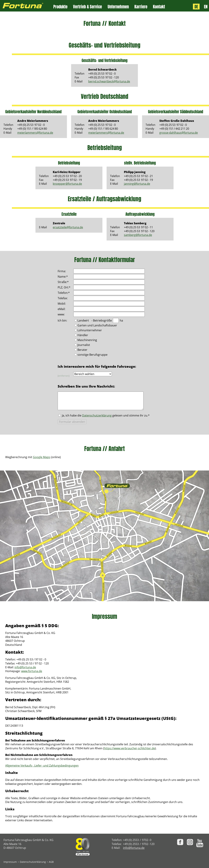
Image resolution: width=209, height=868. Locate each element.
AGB (51, 862)
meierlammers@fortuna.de (35, 133)
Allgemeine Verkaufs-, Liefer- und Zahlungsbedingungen (42, 766)
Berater (82, 350)
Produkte (60, 7)
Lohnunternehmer (90, 330)
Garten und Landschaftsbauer (97, 326)
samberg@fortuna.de (138, 235)
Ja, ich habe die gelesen (106, 415)
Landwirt (83, 321)
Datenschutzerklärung (97, 415)
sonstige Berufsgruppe (92, 355)
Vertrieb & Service (87, 7)
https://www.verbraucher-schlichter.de (129, 748)
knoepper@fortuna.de (67, 184)
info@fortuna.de (25, 667)
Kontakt (159, 7)
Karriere (141, 7)
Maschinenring (87, 340)
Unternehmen (118, 7)
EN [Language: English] (206, 7)
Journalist (84, 345)
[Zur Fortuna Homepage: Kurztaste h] (27, 6)
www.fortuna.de (32, 671)
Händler (83, 335)
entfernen (64, 376)
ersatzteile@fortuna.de (68, 227)
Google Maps (42, 457)
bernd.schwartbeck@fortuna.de (109, 81)
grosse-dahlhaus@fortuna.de (179, 133)
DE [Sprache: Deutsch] (196, 7)
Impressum (10, 862)
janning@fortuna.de (137, 184)
